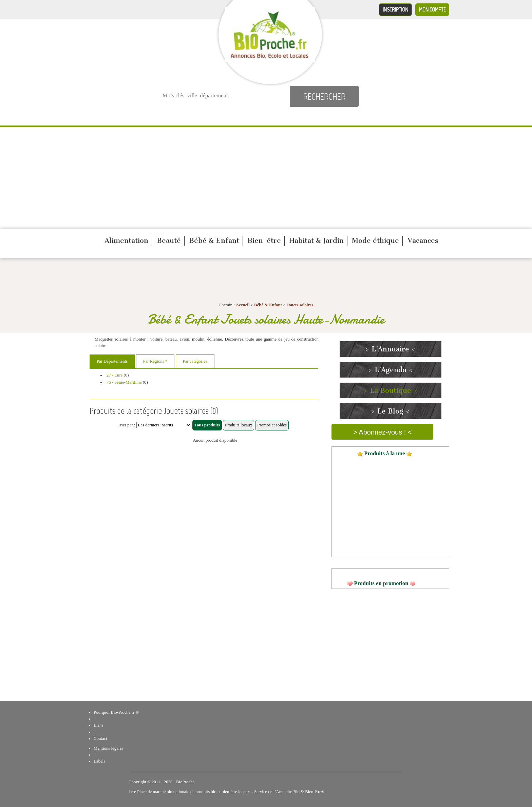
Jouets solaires (300, 305)
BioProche (185, 782)
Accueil (243, 305)
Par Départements (112, 361)
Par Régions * (155, 361)
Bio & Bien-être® (309, 792)
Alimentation (126, 241)
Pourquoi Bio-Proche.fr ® (116, 712)
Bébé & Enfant (214, 241)
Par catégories (195, 361)
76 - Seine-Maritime (124, 382)
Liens (98, 725)
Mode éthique (375, 241)
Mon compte (432, 9)
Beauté (169, 241)
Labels (99, 761)
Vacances (423, 241)
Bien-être (264, 241)
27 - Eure (115, 375)
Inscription (395, 9)
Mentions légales (108, 748)
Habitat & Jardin (316, 241)
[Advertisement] (266, 178)
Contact (100, 738)
